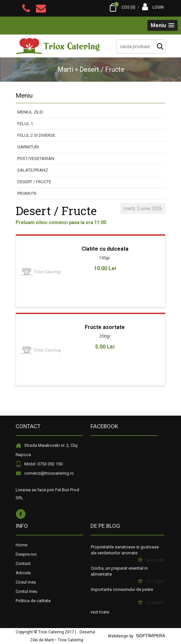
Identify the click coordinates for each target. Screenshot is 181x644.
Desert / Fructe (34, 182)
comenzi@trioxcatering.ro (49, 473)
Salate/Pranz (33, 170)
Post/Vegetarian (36, 159)
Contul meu (26, 591)
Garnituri (28, 147)
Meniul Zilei (30, 112)
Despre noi (26, 554)
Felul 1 (25, 124)
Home (21, 545)
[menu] (90, 153)
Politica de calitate (33, 601)
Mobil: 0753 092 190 (43, 464)
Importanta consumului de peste (122, 589)
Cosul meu (26, 582)
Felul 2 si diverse (36, 135)
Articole (23, 573)
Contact (23, 563)
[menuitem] (90, 112)
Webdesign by (137, 636)
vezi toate (100, 612)
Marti (65, 69)
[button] (163, 25)
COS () (122, 7)
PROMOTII (27, 193)
